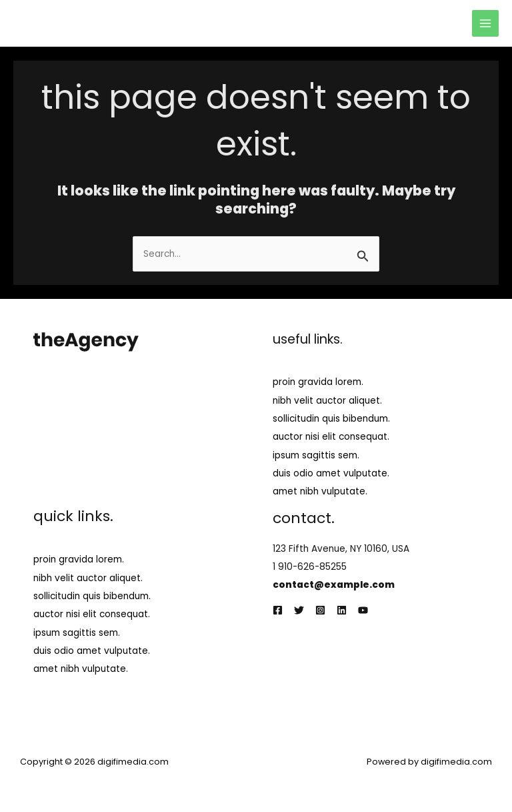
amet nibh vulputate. (320, 491)
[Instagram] (320, 610)
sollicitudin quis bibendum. (331, 419)
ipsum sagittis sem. (316, 455)
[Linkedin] (342, 610)
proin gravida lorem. (318, 382)
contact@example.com (334, 585)
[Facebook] (278, 610)
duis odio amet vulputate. (331, 473)
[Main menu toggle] (486, 24)
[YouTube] (363, 610)
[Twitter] (299, 610)
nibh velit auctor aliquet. (327, 401)
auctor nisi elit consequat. (331, 437)
